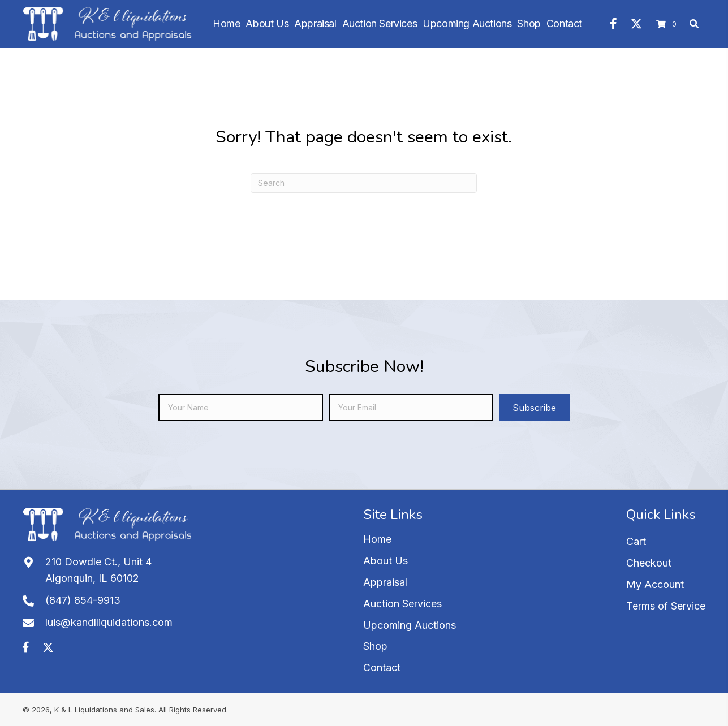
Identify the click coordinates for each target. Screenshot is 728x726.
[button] (614, 24)
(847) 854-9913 (83, 600)
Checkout (649, 563)
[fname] (241, 408)
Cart (636, 541)
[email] (411, 408)
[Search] (364, 183)
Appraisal (385, 582)
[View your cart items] (668, 24)
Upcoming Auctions (410, 625)
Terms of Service (666, 606)
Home (377, 539)
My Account (655, 584)
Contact (382, 667)
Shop (375, 646)
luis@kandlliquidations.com (109, 622)
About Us (385, 561)
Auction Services (402, 604)
